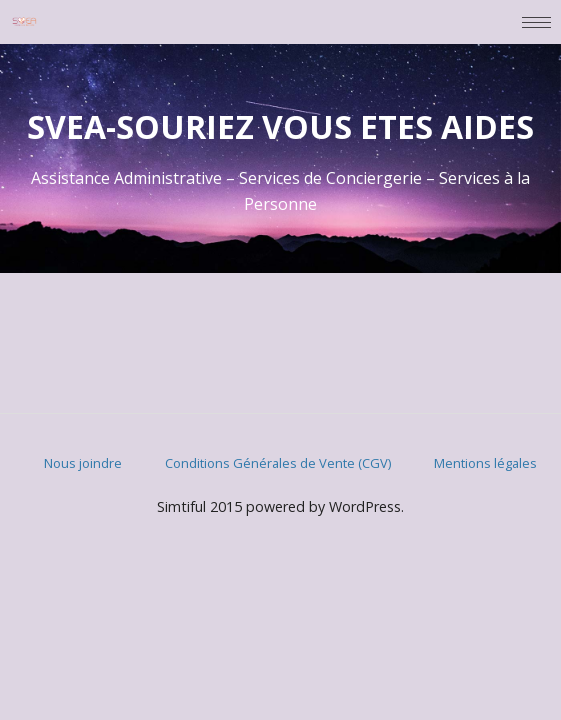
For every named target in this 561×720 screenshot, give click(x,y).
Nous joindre (83, 463)
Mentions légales (485, 463)
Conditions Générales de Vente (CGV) (278, 463)
